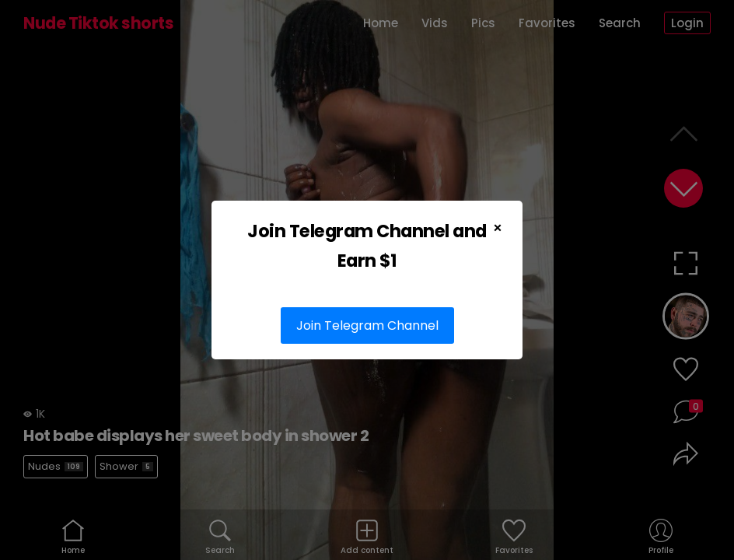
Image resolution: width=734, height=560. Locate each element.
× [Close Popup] (498, 228)
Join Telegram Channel (367, 325)
